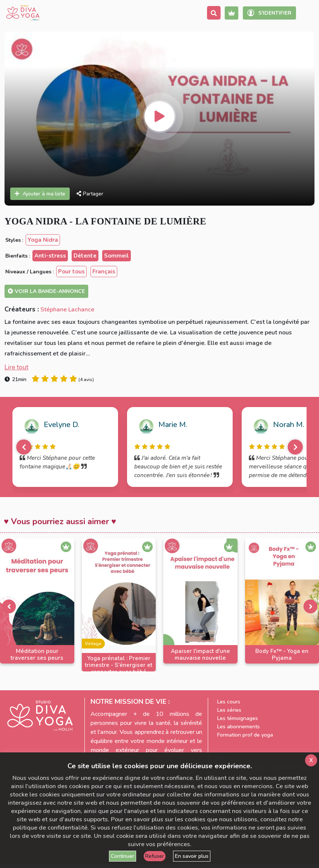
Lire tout (16, 367)
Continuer (123, 856)
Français (104, 272)
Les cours (229, 702)
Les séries (229, 710)
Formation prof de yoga (245, 735)
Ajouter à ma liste (40, 194)
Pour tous (71, 272)
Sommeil (117, 256)
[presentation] (9, 606)
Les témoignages (238, 718)
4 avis (86, 380)
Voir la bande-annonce (46, 291)
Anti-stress (50, 256)
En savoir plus (192, 856)
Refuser (155, 856)
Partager (90, 194)
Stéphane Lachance (67, 310)
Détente (85, 256)
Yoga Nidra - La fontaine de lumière (105, 221)
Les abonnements (238, 727)
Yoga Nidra (43, 240)
